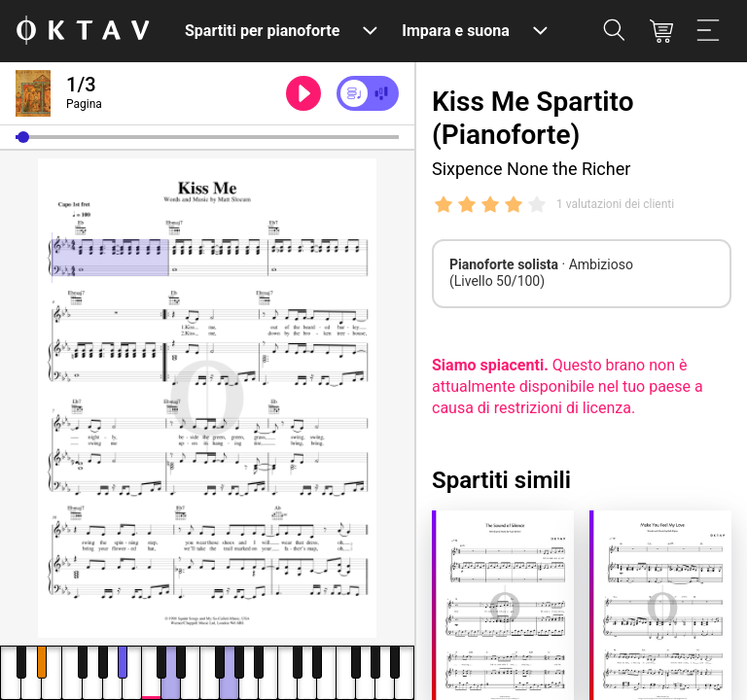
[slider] (207, 137)
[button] (23, 137)
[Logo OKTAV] (83, 32)
